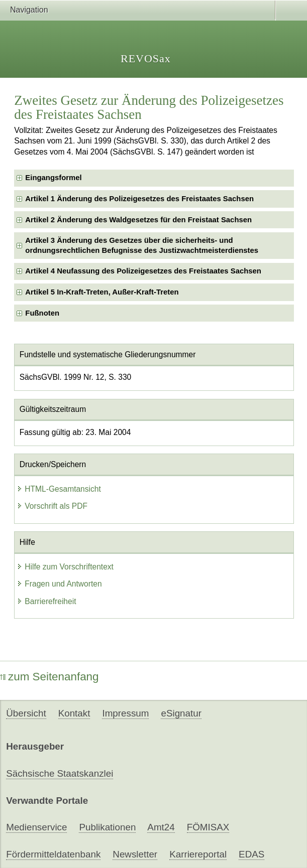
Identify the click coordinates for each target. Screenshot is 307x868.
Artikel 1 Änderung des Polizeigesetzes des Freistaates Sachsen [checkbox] (139, 199)
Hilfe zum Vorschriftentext (65, 567)
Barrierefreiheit (46, 601)
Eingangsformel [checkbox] (53, 178)
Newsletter (135, 854)
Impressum (125, 713)
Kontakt (74, 713)
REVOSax (146, 58)
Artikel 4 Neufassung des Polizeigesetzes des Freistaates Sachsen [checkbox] (143, 271)
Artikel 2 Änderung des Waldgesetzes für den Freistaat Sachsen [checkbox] (138, 220)
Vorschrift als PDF (52, 506)
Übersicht (26, 713)
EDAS (251, 854)
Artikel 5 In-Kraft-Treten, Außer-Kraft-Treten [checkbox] (102, 292)
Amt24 (161, 827)
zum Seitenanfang (49, 677)
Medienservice (36, 827)
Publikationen (107, 827)
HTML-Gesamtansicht (59, 489)
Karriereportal (198, 854)
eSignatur (181, 713)
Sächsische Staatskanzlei (60, 773)
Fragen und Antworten (59, 584)
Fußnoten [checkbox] (42, 313)
